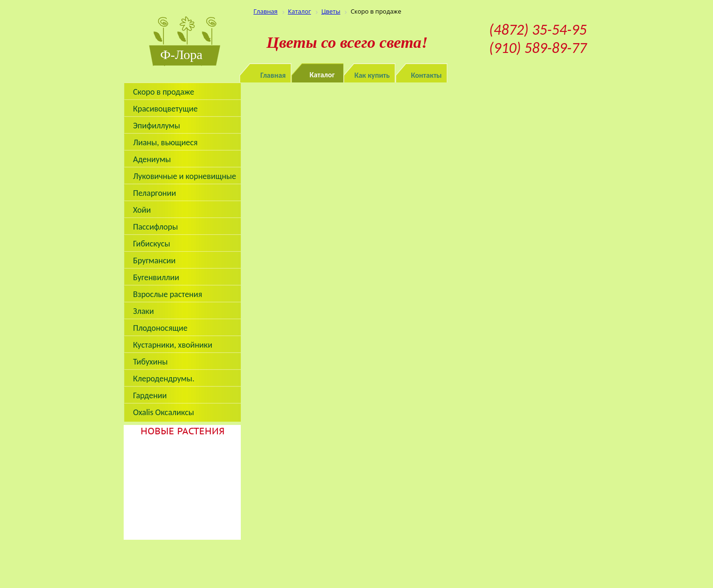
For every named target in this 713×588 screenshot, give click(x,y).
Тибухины (150, 362)
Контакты (426, 75)
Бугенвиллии (156, 277)
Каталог (322, 75)
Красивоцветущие (165, 109)
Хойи (142, 210)
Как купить (372, 75)
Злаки (143, 311)
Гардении (150, 395)
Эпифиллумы (157, 126)
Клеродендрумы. (164, 379)
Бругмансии (154, 261)
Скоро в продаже (163, 92)
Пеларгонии (155, 193)
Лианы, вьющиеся (165, 142)
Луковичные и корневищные (185, 176)
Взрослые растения (168, 294)
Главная (273, 75)
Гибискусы (152, 244)
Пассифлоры (156, 227)
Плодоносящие (160, 328)
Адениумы (152, 159)
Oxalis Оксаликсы (163, 412)
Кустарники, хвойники (173, 345)
